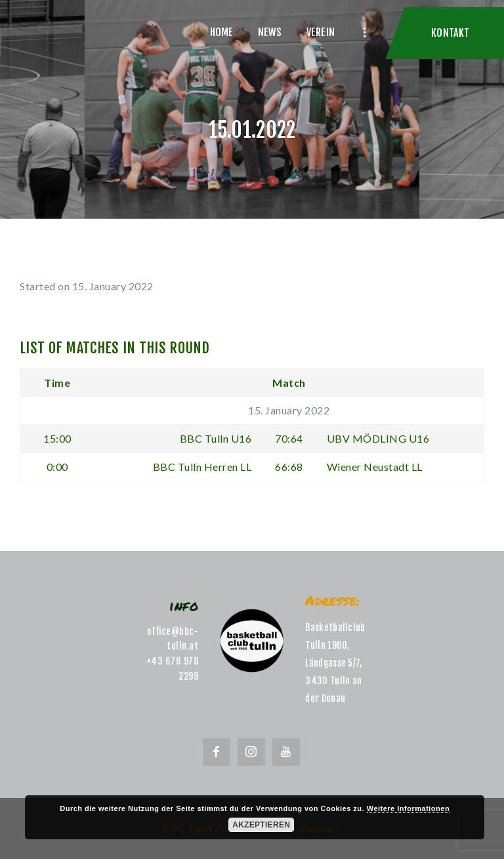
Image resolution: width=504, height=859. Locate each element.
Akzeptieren (261, 825)
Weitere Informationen (408, 808)
